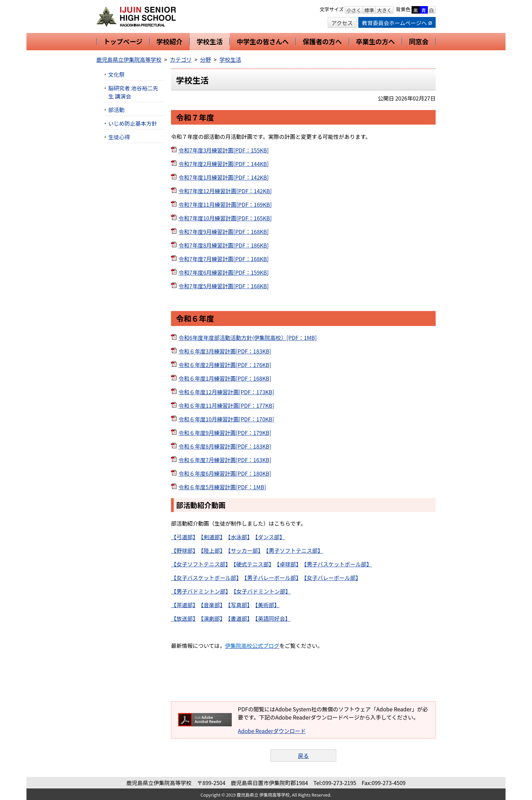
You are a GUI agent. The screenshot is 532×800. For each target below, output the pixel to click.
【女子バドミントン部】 (262, 591)
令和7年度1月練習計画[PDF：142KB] (224, 177)
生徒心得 (119, 137)
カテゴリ (181, 59)
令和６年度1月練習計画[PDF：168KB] (225, 378)
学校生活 (230, 59)
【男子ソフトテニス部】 (294, 550)
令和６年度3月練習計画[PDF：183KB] (225, 351)
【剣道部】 (212, 537)
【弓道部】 (183, 537)
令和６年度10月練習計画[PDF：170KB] (226, 419)
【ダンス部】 (270, 537)
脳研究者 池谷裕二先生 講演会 (133, 92)
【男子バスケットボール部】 (338, 564)
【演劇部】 (212, 618)
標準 (369, 10)
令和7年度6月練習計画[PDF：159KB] (224, 272)
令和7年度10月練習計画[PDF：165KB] (225, 218)
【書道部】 (239, 618)
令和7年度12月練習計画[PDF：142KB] (225, 191)
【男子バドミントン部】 (199, 591)
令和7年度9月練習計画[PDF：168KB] (224, 232)
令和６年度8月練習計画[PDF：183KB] (225, 446)
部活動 (116, 110)
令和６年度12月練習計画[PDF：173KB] (226, 392)
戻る (303, 756)
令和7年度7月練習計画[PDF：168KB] (224, 259)
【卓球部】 (288, 564)
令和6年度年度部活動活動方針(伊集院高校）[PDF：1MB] (248, 338)
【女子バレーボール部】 (331, 578)
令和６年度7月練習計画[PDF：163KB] (225, 460)
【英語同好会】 (273, 618)
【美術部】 (267, 605)
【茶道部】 (183, 605)
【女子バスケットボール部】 (205, 578)
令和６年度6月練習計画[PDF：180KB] (225, 473)
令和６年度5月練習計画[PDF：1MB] (222, 487)
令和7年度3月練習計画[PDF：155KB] (224, 150)
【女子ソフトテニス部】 (199, 564)
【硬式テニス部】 (252, 564)
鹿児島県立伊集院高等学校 (129, 59)
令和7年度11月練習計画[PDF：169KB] (225, 204)
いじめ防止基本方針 (133, 123)
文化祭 (116, 74)
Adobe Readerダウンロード (272, 731)
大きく (384, 10)
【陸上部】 (212, 550)
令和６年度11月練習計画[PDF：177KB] (226, 405)
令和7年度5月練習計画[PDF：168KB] (224, 286)
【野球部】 (183, 550)
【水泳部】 (239, 537)
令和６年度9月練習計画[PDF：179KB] (225, 433)
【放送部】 (183, 618)
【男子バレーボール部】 (271, 578)
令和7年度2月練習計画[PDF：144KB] (224, 164)
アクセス (342, 23)
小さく (354, 10)
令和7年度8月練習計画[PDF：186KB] (224, 245)
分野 (206, 59)
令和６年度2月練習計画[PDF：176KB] (225, 365)
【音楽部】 (212, 605)
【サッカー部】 (244, 550)
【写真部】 (239, 605)
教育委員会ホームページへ (397, 23)
